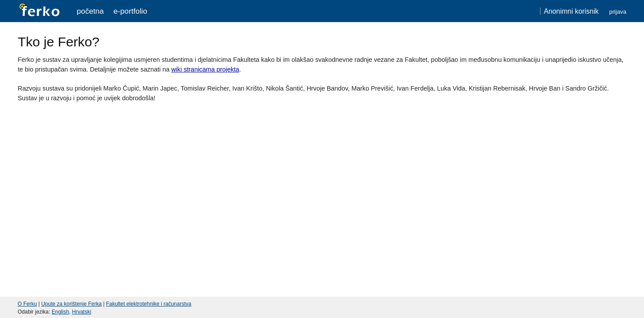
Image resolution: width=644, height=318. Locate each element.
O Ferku (27, 304)
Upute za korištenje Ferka (71, 304)
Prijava (618, 12)
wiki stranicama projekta (205, 69)
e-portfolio (130, 11)
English (60, 312)
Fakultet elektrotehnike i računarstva (149, 304)
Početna (90, 11)
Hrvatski (82, 312)
